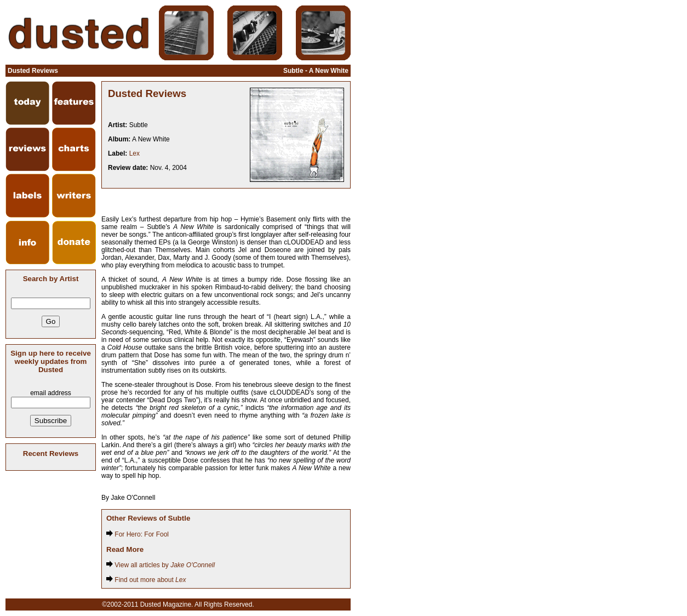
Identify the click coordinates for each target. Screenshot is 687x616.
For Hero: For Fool (138, 534)
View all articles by (161, 565)
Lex (134, 153)
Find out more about (146, 580)
